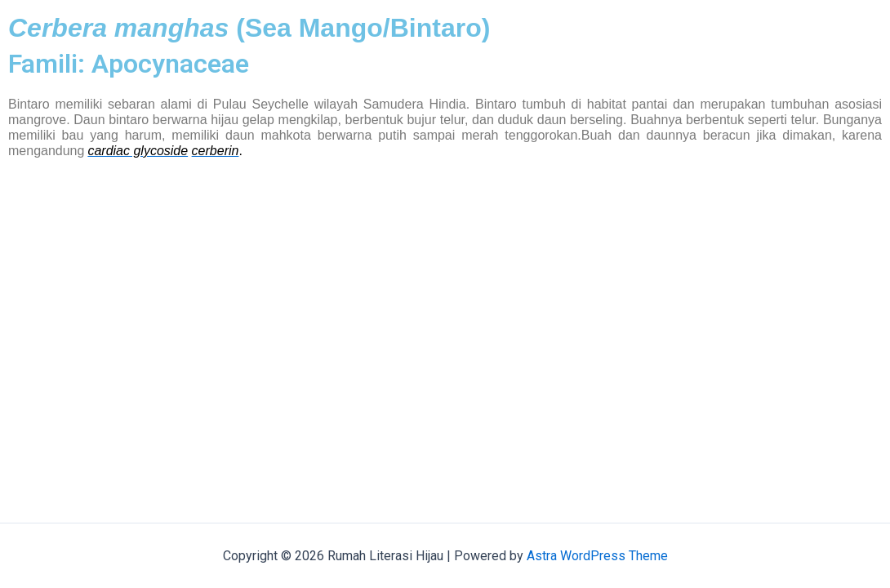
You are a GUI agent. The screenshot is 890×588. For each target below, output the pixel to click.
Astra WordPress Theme (597, 556)
